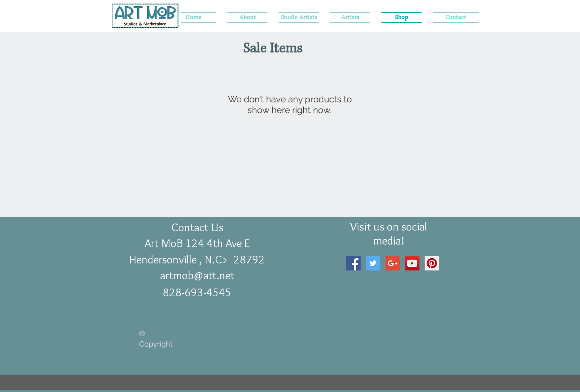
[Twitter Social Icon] (373, 263)
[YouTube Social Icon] (412, 263)
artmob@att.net (197, 275)
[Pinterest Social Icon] (432, 263)
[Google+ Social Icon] (393, 263)
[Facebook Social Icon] (353, 263)
